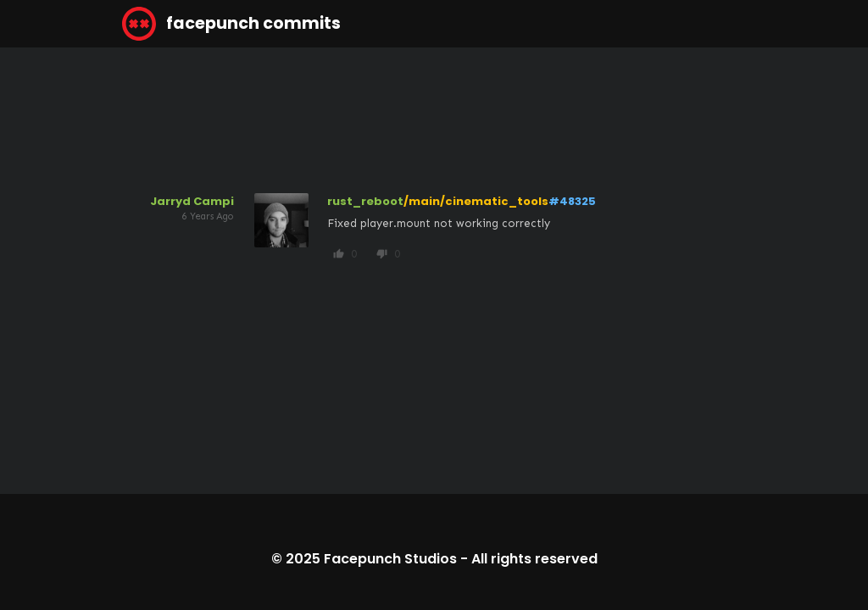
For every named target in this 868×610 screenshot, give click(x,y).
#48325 (572, 201)
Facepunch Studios (390, 559)
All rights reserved (534, 559)
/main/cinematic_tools (476, 201)
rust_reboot (365, 201)
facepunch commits (231, 24)
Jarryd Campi (192, 201)
